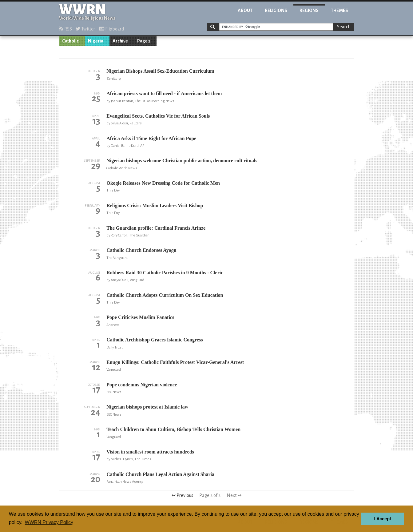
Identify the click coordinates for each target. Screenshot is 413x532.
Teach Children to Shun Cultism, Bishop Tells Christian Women (173, 429)
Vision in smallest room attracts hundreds (150, 452)
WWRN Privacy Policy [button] (49, 522)
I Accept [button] (382, 519)
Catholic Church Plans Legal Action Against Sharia (160, 474)
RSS (66, 29)
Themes (340, 10)
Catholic (70, 41)
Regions (309, 10)
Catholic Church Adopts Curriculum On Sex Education (165, 295)
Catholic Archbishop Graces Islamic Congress (155, 340)
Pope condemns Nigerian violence (142, 385)
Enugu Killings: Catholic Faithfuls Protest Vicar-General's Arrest (175, 362)
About (245, 10)
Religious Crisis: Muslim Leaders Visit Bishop (155, 206)
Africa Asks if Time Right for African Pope (151, 138)
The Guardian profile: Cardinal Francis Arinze (156, 228)
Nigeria (96, 41)
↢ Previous (182, 495)
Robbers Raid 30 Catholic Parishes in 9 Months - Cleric (165, 273)
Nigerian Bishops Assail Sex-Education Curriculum (160, 71)
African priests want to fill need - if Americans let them (164, 93)
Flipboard (111, 29)
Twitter (85, 29)
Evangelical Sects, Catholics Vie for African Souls (158, 116)
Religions (276, 10)
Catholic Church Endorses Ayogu (141, 250)
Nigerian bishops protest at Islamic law (147, 407)
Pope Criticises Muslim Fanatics (140, 317)
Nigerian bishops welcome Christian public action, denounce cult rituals (182, 161)
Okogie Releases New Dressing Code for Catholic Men (163, 183)
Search (344, 27)
